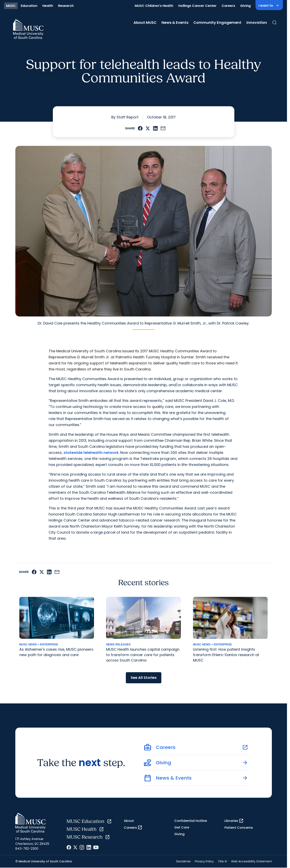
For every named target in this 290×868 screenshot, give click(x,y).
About (129, 821)
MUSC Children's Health (154, 6)
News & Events (175, 22)
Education (29, 6)
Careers (228, 6)
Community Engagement (217, 22)
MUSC (11, 6)
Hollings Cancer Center (197, 6)
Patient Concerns (239, 828)
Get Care (182, 827)
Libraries (234, 821)
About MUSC (145, 22)
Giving (245, 6)
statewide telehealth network (91, 453)
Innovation (257, 22)
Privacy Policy (204, 861)
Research (66, 6)
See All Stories (144, 678)
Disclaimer (183, 861)
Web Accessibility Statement (251, 861)
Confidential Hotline (191, 821)
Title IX (222, 861)
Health (48, 6)
